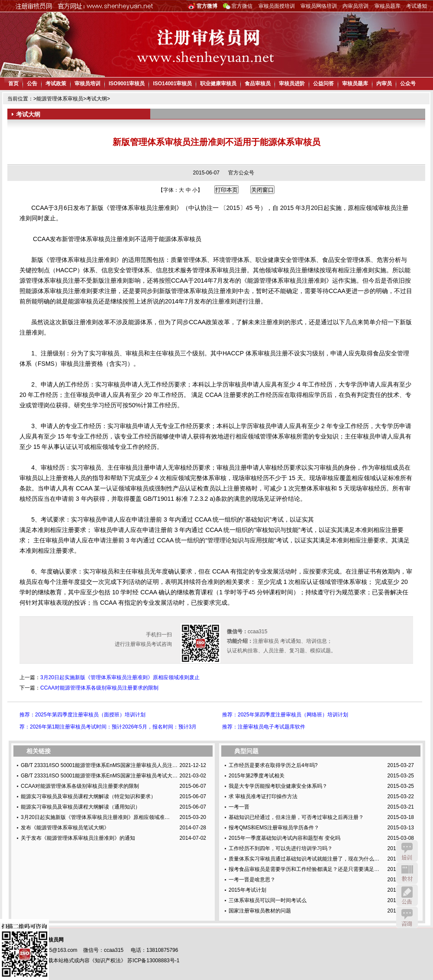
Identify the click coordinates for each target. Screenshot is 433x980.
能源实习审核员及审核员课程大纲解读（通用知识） (81, 807)
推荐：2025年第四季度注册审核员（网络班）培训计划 (285, 715)
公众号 (408, 84)
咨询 (407, 917)
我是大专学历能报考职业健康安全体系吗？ (278, 786)
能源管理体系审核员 (60, 99)
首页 (13, 84)
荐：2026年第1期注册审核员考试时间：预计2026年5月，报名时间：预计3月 (108, 727)
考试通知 (417, 6)
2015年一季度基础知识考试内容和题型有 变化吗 (284, 838)
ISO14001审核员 (172, 84)
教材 (407, 873)
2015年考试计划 (247, 890)
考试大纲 (97, 99)
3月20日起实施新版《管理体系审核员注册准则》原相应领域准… (95, 817)
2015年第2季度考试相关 (257, 776)
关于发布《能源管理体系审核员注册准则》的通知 (78, 838)
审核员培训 (87, 84)
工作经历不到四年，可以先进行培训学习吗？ (281, 848)
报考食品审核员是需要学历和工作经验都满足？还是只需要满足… (304, 869)
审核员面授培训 (277, 6)
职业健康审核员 (218, 84)
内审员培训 (355, 6)
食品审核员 (258, 84)
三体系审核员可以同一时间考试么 (268, 900)
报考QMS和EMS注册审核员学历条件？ (274, 828)
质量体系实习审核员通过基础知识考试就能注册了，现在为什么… (304, 859)
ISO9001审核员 (127, 84)
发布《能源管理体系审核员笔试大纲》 (65, 828)
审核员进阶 (292, 84)
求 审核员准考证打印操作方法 (263, 796)
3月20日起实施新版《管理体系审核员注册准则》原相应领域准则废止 (120, 677)
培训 (407, 851)
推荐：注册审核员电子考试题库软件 (264, 727)
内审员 (384, 84)
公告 (32, 84)
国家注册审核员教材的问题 (260, 911)
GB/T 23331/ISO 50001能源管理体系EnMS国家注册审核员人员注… (99, 765)
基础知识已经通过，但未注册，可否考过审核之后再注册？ (296, 817)
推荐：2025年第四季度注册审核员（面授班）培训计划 (82, 715)
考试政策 (56, 84)
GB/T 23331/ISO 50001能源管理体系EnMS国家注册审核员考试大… (99, 776)
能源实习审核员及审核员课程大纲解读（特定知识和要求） (88, 796)
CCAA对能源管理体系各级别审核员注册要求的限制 (99, 688)
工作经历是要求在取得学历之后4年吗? (273, 765)
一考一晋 (239, 807)
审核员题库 (388, 6)
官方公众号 (241, 173)
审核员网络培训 (319, 6)
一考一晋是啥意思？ (252, 880)
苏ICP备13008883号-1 (153, 961)
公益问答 (323, 84)
